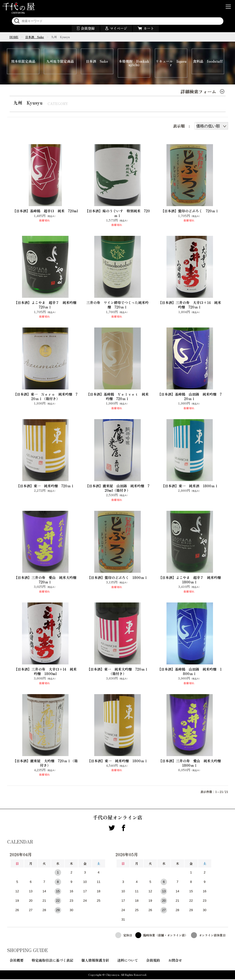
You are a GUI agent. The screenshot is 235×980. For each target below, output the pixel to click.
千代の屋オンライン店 (117, 818)
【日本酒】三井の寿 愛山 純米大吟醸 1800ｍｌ (191, 764)
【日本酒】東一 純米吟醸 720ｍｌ (45, 487)
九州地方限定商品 (60, 62)
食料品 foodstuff (208, 62)
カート (149, 28)
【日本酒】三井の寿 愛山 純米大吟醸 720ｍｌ (46, 580)
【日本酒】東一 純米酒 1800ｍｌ (190, 487)
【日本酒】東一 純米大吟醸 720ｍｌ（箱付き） (117, 672)
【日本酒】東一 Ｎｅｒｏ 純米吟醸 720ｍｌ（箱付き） (45, 397)
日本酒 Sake (35, 37)
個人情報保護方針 (95, 961)
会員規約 (153, 961)
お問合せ (175, 961)
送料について (128, 961)
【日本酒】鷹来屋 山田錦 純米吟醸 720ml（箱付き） (117, 489)
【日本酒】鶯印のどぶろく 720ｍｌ (190, 212)
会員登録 (88, 28)
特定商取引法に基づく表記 (52, 961)
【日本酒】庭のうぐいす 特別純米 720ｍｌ (117, 214)
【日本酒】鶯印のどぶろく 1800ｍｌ (117, 578)
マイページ (118, 28)
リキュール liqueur (171, 63)
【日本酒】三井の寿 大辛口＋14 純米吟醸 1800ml (45, 672)
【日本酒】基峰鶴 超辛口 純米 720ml (45, 212)
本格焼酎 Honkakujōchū (134, 63)
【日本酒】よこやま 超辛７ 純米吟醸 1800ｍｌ (191, 580)
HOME (14, 37)
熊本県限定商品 (23, 62)
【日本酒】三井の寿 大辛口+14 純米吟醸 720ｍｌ (190, 305)
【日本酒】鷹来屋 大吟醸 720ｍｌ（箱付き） (45, 764)
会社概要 (17, 961)
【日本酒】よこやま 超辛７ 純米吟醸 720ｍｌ (46, 305)
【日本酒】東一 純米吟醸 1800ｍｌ (117, 762)
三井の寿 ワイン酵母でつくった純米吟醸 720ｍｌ (117, 305)
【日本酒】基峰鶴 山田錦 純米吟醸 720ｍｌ (190, 397)
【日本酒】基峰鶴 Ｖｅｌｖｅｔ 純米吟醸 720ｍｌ (117, 397)
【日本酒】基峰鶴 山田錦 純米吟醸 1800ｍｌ (190, 672)
